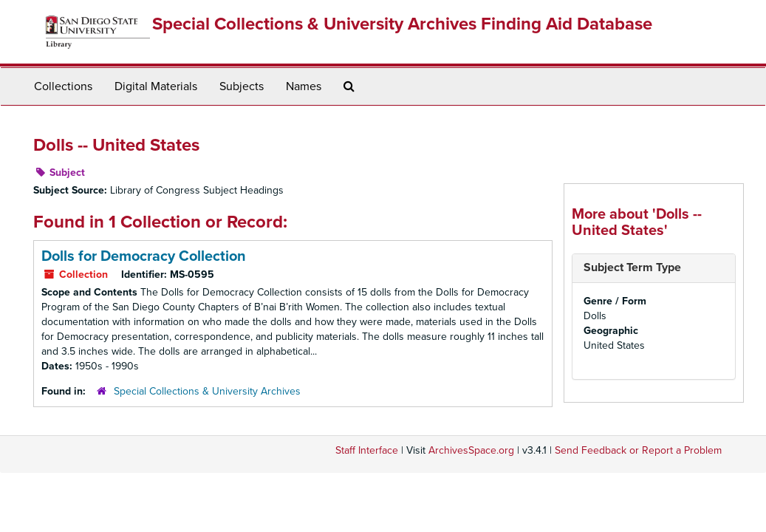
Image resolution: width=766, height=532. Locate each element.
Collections (63, 86)
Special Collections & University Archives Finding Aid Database (402, 24)
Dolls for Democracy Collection (144, 256)
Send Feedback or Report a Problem (638, 450)
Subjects (242, 86)
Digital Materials (156, 86)
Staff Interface (367, 450)
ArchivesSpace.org (471, 450)
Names (304, 86)
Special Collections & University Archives (207, 391)
